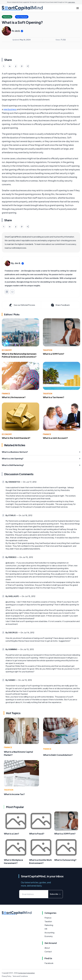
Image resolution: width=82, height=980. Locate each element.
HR (46, 929)
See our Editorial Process (22, 305)
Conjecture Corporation (26, 973)
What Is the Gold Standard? (16, 438)
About (47, 948)
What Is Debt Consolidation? (58, 755)
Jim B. (17, 31)
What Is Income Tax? (14, 794)
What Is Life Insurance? (14, 397)
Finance (6, 394)
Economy (7, 350)
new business (10, 109)
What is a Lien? (12, 834)
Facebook (49, 963)
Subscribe (55, 894)
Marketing (49, 925)
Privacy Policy (7, 976)
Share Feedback (60, 305)
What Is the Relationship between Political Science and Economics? (19, 355)
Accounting (49, 933)
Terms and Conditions (20, 976)
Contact (48, 952)
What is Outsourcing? (65, 860)
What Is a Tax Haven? (54, 397)
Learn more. (72, 2)
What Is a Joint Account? (55, 438)
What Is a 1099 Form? (54, 354)
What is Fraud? (37, 834)
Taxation (48, 350)
